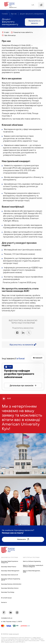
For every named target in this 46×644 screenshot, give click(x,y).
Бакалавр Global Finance (9, 567)
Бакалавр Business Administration (11, 584)
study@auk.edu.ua (7, 618)
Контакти (4, 602)
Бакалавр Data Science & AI (10, 575)
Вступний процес (6, 598)
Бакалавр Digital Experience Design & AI (10, 562)
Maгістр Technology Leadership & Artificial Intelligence (33, 566)
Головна (5, 14)
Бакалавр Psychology (8, 592)
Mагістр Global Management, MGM (32, 571)
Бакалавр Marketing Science (10, 588)
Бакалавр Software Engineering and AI (11, 580)
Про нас (14, 14)
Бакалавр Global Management (10, 571)
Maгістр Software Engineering (32, 561)
